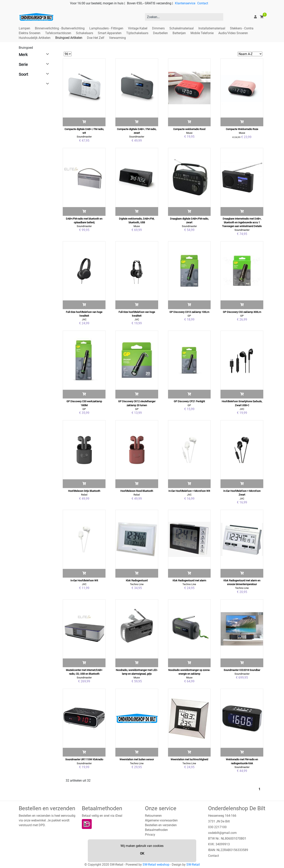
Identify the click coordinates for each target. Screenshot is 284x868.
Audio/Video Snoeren (233, 33)
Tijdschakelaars (137, 33)
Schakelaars (85, 33)
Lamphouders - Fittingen (106, 28)
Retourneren (153, 816)
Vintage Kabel (138, 28)
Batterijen (179, 33)
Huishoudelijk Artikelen (35, 38)
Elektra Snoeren (30, 33)
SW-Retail (193, 865)
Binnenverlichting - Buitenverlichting (60, 28)
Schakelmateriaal (182, 28)
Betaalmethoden (156, 830)
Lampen (24, 28)
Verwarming (117, 38)
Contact (203, 3)
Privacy (150, 835)
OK (142, 854)
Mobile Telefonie (202, 33)
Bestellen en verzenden (161, 825)
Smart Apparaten (110, 33)
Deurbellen (160, 33)
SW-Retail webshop (156, 865)
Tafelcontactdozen (58, 33)
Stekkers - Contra (242, 28)
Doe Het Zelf (96, 38)
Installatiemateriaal (212, 28)
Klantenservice (185, 3)
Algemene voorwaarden (161, 820)
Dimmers (158, 28)
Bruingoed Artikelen (69, 38)
